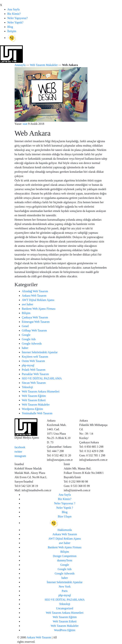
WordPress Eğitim (65, 630)
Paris (65, 591)
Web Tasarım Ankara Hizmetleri (41, 391)
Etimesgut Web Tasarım (36, 322)
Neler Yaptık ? (65, 508)
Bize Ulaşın (65, 516)
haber (25, 348)
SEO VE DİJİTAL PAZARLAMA (42, 378)
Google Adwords (32, 344)
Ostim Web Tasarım (33, 361)
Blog (10, 27)
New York (65, 587)
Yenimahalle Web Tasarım (37, 413)
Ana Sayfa (13, 9)
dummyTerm (65, 560)
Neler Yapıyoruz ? (65, 503)
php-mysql (28, 365)
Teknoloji (27, 387)
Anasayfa (20, 65)
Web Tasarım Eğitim (34, 396)
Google (26, 335)
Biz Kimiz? (14, 14)
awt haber (28, 304)
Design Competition (65, 556)
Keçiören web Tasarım (35, 357)
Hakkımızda (65, 530)
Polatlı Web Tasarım (34, 370)
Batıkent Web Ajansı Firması (39, 309)
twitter (18, 452)
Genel (25, 326)
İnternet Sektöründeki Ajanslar (40, 352)
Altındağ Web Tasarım (35, 291)
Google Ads (29, 339)
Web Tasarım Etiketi (34, 400)
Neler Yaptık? (15, 22)
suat (25, 124)
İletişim (12, 31)
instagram (20, 456)
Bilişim (26, 313)
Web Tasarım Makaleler (44, 65)
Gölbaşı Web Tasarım (34, 330)
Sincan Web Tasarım (34, 383)
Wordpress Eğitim (32, 409)
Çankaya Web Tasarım (35, 317)
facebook (20, 447)
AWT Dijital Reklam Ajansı (38, 300)
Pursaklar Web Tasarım (35, 374)
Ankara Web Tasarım (34, 296)
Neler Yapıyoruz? (18, 18)
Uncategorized (65, 608)
